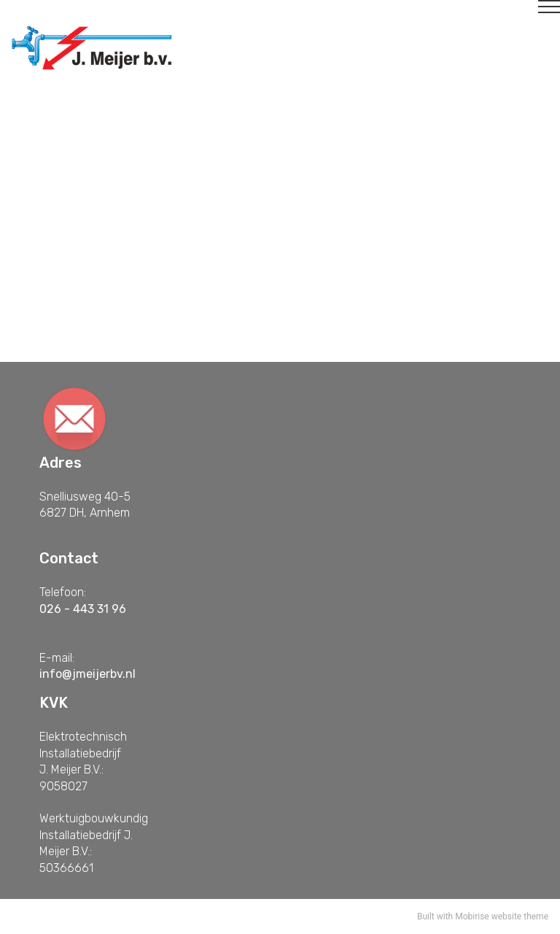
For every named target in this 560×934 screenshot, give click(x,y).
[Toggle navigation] (280, 12)
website (507, 916)
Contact (131, 341)
